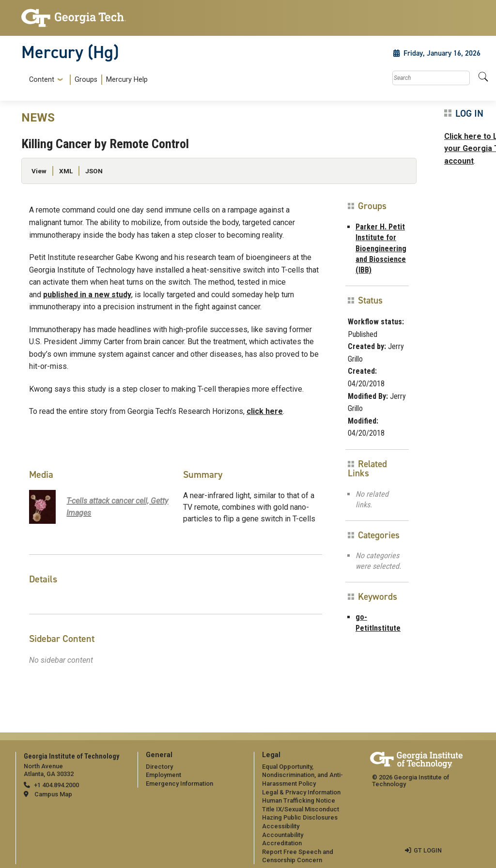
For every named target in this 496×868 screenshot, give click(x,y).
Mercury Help (127, 80)
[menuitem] (86, 80)
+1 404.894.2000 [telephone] (56, 785)
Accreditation (282, 843)
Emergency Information (179, 784)
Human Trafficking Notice (299, 800)
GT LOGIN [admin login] (428, 850)
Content (42, 80)
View (39, 171)
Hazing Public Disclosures (300, 817)
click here (265, 411)
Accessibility (281, 826)
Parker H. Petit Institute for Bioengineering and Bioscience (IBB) (381, 249)
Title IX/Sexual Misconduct (301, 809)
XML (66, 171)
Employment (163, 775)
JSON (94, 171)
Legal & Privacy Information (301, 792)
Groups (86, 80)
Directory (159, 767)
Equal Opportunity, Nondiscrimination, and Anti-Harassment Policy (302, 775)
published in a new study (87, 295)
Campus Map (53, 794)
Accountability (283, 835)
